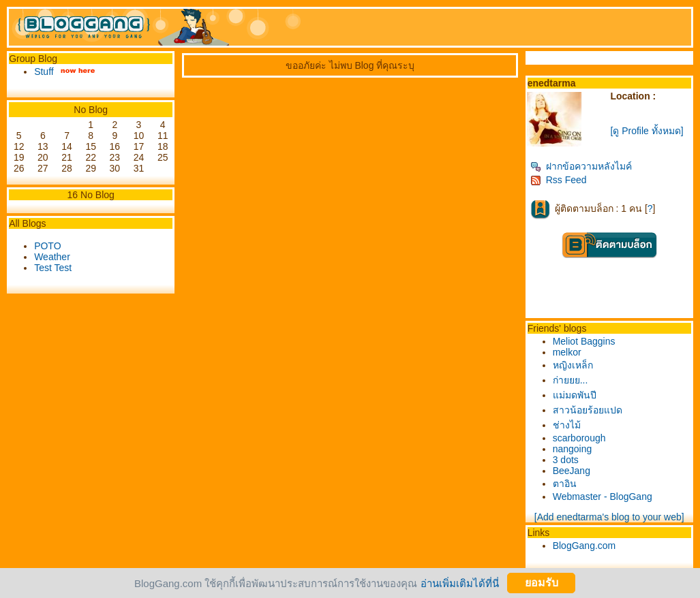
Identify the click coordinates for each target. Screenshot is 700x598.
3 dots (566, 460)
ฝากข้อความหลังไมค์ (581, 166)
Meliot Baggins (584, 341)
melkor (567, 352)
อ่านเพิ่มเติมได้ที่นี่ (460, 583)
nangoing (573, 449)
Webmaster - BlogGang (603, 497)
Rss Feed (559, 180)
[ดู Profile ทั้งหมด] (646, 131)
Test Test (53, 268)
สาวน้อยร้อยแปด (588, 410)
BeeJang (572, 471)
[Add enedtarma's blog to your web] (609, 517)
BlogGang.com (584, 546)
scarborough (579, 438)
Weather (52, 257)
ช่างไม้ (567, 425)
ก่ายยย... (570, 380)
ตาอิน (565, 484)
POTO (47, 246)
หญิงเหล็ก (573, 365)
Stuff (44, 72)
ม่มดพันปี (575, 395)
